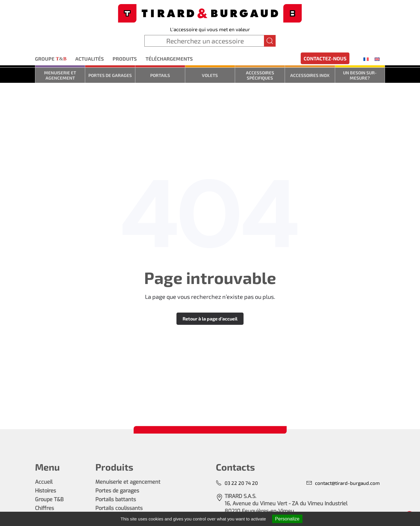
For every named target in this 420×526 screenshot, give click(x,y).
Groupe (51, 59)
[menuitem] (366, 59)
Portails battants (116, 499)
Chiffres (44, 508)
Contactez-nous (325, 58)
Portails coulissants (119, 508)
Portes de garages (110, 75)
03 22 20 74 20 (237, 483)
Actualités (90, 59)
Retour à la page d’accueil (210, 319)
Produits (125, 59)
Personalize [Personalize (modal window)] (287, 519)
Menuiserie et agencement (60, 75)
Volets (210, 75)
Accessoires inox (310, 75)
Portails (160, 75)
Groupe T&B (49, 499)
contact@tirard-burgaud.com (343, 483)
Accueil (44, 482)
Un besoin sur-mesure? (360, 75)
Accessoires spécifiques (260, 75)
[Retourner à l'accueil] (210, 13)
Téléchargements (169, 59)
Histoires (45, 491)
